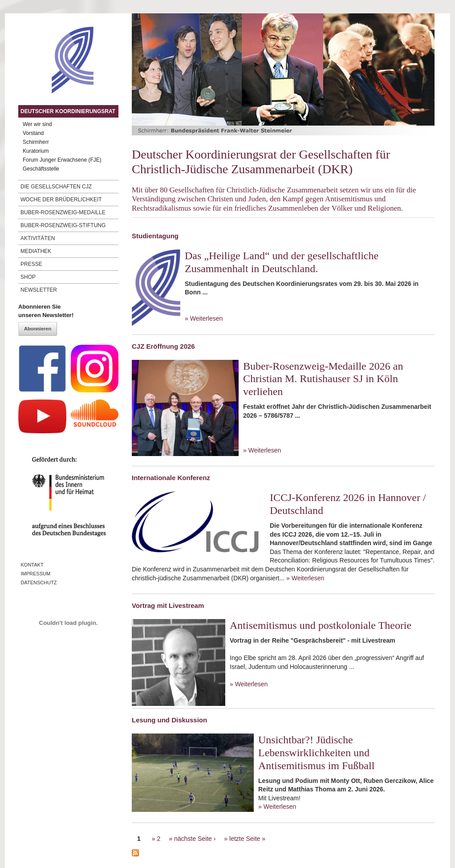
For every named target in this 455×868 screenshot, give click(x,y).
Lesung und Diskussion (169, 720)
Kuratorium (36, 151)
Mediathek (36, 251)
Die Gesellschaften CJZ (56, 187)
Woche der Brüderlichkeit (61, 200)
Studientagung (155, 236)
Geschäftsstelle (41, 169)
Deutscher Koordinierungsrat (68, 111)
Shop (28, 277)
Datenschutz (39, 583)
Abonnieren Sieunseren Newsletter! (46, 311)
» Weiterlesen (204, 318)
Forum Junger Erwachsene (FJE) (62, 160)
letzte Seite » (247, 839)
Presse (31, 264)
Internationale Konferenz (171, 478)
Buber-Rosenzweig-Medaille (63, 212)
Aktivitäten (38, 238)
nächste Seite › (195, 839)
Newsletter (39, 290)
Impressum (36, 574)
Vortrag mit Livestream (168, 605)
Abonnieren (38, 329)
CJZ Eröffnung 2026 (163, 346)
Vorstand (33, 133)
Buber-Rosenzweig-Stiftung (63, 225)
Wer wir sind (37, 124)
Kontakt (32, 565)
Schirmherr (36, 142)
